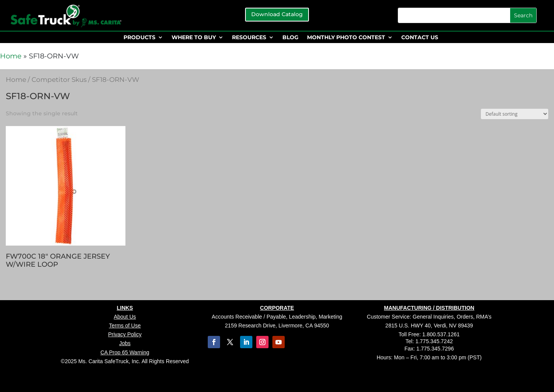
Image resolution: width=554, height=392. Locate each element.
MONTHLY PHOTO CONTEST (346, 38)
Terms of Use (125, 326)
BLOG (290, 38)
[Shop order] (515, 114)
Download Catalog (277, 14)
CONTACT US (420, 38)
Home (11, 56)
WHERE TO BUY (194, 38)
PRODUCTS (139, 38)
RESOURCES (249, 38)
